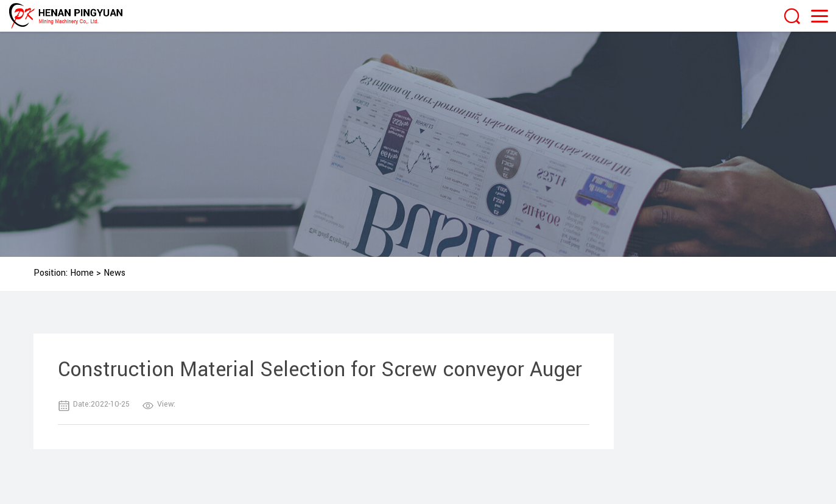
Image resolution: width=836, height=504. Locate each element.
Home (82, 273)
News (114, 273)
